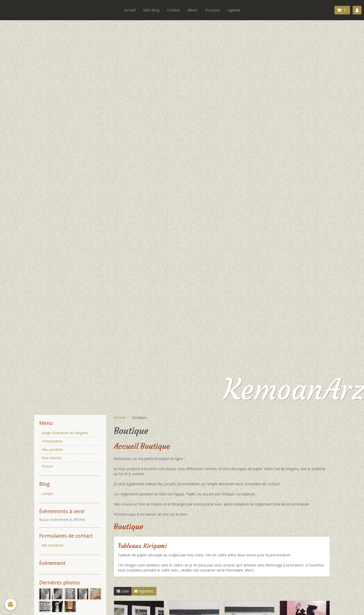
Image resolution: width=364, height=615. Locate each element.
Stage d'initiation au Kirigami (65, 433)
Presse (47, 466)
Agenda (234, 10)
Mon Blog (151, 10)
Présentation (52, 441)
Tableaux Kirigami (142, 546)
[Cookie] (11, 605)
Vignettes (144, 591)
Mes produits (52, 449)
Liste (123, 591)
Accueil (130, 10)
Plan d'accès (52, 458)
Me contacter (53, 545)
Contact (173, 10)
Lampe (47, 493)
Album (192, 10)
